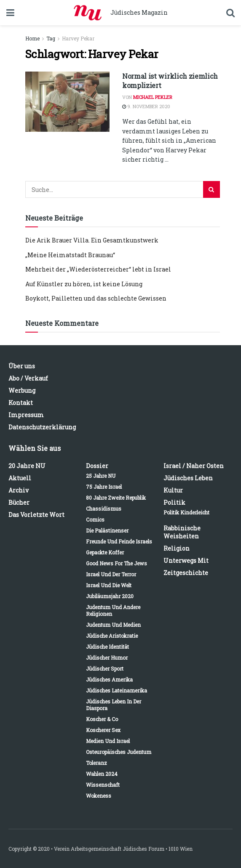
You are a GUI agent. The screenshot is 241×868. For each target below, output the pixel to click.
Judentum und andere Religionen (113, 610)
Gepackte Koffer (105, 552)
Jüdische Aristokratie (112, 636)
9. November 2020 (146, 106)
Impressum (26, 415)
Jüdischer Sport (105, 668)
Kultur (173, 490)
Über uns (22, 366)
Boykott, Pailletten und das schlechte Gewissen (96, 298)
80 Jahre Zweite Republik (116, 498)
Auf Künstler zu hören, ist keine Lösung (84, 284)
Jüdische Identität (107, 647)
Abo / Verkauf (28, 378)
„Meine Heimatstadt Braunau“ (70, 255)
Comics (95, 519)
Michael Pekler (153, 97)
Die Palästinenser (107, 530)
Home (32, 38)
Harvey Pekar (78, 38)
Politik (174, 502)
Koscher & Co (102, 719)
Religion (177, 548)
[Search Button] (212, 189)
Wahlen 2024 (102, 774)
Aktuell (20, 478)
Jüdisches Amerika (109, 679)
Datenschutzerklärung (42, 427)
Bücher (19, 502)
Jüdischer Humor (107, 658)
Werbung (22, 390)
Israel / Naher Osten (194, 466)
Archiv (19, 490)
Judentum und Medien (113, 625)
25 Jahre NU (101, 476)
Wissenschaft (103, 785)
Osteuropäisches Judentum (119, 752)
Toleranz (96, 763)
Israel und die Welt (109, 585)
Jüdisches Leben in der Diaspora (114, 705)
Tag (51, 38)
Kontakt (21, 403)
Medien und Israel (108, 741)
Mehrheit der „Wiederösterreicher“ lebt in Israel (98, 269)
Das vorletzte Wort (36, 515)
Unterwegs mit (186, 560)
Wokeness (99, 796)
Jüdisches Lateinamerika (116, 690)
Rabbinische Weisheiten (182, 532)
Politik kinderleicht (186, 512)
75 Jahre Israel (104, 487)
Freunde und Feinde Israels (119, 541)
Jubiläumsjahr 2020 (110, 596)
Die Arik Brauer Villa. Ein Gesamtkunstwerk (92, 240)
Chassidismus (104, 509)
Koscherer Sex (103, 730)
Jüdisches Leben (188, 478)
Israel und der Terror (111, 574)
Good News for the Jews (116, 563)
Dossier (97, 466)
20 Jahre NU (27, 466)
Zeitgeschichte (186, 573)
